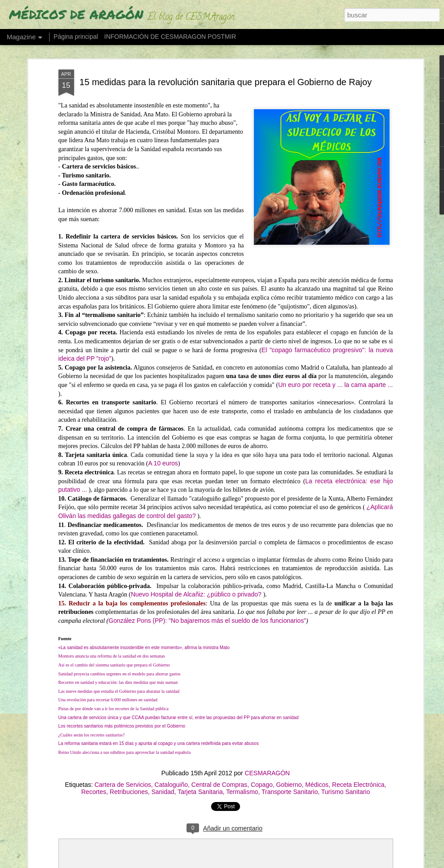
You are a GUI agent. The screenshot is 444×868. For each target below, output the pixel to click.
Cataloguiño (171, 785)
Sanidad (163, 792)
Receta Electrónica (358, 785)
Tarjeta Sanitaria (200, 792)
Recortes (94, 792)
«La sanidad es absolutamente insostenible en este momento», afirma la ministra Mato (144, 648)
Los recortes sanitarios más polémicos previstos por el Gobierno (122, 726)
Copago (262, 785)
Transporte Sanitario (290, 792)
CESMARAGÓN (267, 773)
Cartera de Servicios (123, 785)
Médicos (317, 785)
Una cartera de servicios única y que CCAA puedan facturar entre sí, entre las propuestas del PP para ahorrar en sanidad (178, 718)
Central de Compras (219, 785)
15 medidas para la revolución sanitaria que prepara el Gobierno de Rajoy (226, 82)
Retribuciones (129, 792)
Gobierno (289, 785)
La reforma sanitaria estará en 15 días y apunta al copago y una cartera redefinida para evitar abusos (159, 743)
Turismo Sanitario (346, 792)
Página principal (76, 37)
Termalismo (242, 792)
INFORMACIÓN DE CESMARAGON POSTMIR (170, 37)
